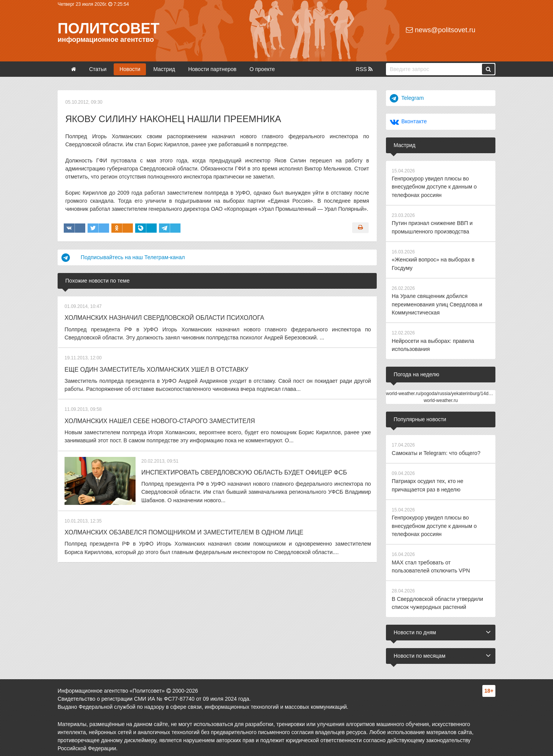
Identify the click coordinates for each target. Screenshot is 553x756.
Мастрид (164, 69)
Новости (130, 69)
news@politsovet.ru (440, 30)
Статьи (98, 69)
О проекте (262, 69)
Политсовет (108, 28)
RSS (364, 69)
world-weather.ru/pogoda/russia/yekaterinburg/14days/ (441, 391)
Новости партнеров (212, 69)
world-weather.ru (441, 398)
